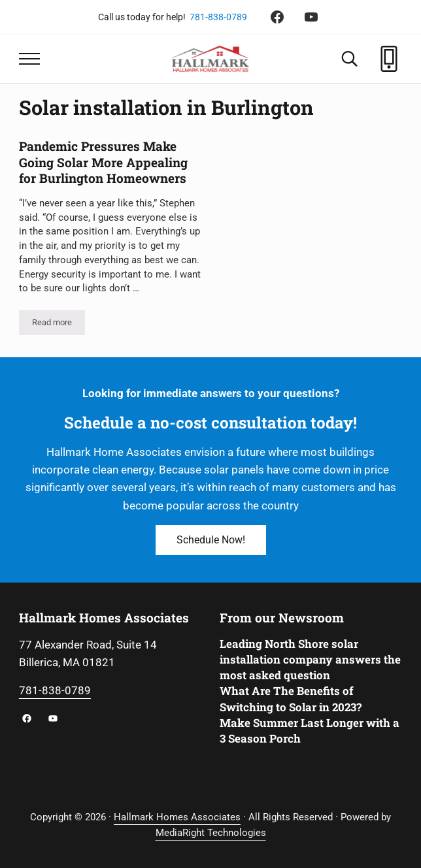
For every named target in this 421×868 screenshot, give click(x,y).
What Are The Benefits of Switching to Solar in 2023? (291, 699)
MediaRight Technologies (211, 833)
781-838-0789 (218, 17)
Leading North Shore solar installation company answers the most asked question (310, 659)
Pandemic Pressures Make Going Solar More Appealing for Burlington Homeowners (103, 162)
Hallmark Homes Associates (177, 817)
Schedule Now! (211, 540)
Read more (59, 325)
